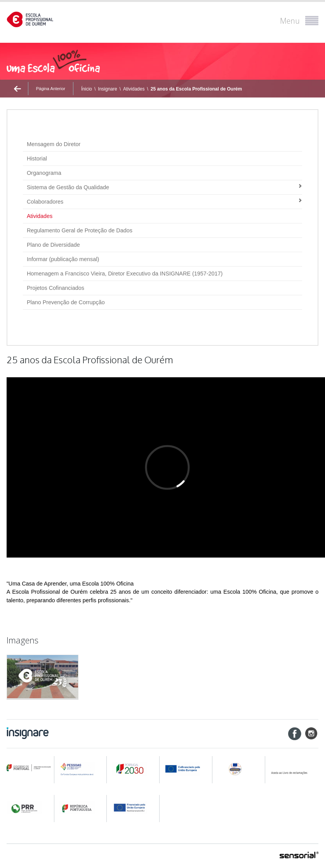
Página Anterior (51, 89)
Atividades (134, 89)
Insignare (107, 89)
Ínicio (87, 89)
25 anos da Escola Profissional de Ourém (196, 89)
